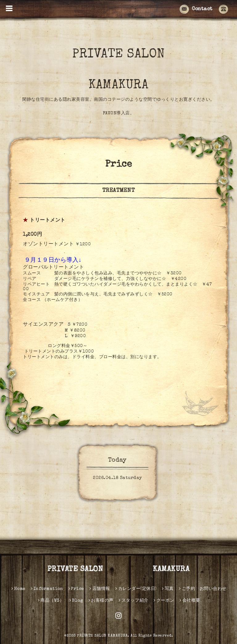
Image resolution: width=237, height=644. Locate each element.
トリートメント (48, 221)
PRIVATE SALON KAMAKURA (133, 70)
